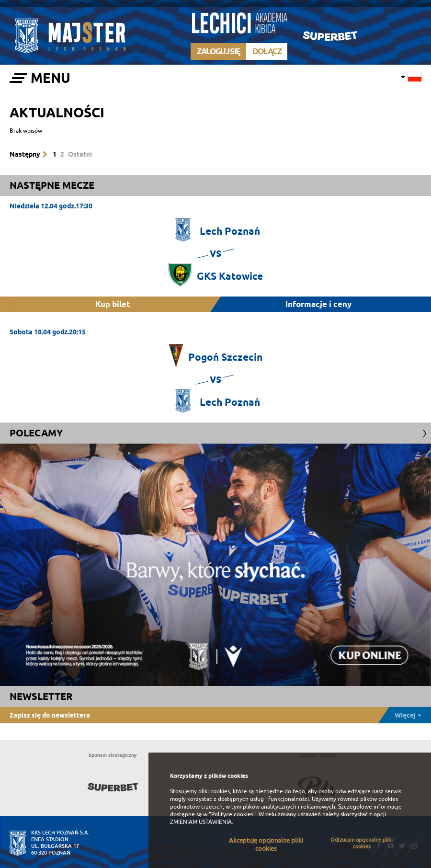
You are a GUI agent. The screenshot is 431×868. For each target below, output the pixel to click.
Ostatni (80, 154)
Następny (25, 154)
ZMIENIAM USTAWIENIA (201, 822)
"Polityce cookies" (232, 814)
